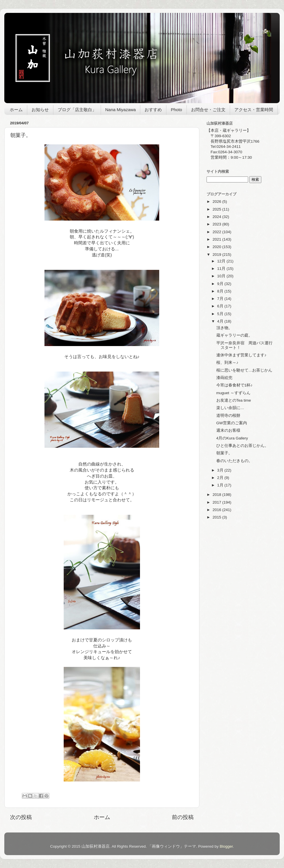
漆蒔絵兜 (224, 378)
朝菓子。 (224, 453)
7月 (221, 299)
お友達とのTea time (234, 400)
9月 (221, 284)
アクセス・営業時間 (254, 110)
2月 (221, 478)
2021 (217, 239)
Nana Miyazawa (121, 110)
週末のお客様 (228, 430)
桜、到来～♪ (227, 363)
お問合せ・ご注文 (208, 110)
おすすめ (153, 110)
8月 (221, 291)
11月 (222, 269)
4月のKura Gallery (232, 438)
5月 (221, 314)
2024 (217, 217)
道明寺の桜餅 (228, 416)
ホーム (16, 110)
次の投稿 (21, 817)
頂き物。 (224, 328)
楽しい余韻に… (230, 408)
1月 (221, 485)
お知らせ (40, 110)
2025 (217, 209)
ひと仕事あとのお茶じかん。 (242, 446)
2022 (217, 232)
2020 (217, 247)
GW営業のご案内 (232, 423)
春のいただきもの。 (234, 461)
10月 (222, 276)
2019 (217, 255)
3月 (221, 470)
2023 (217, 224)
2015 (217, 517)
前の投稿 (183, 817)
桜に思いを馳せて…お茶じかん (244, 370)
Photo (176, 110)
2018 (217, 495)
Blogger (226, 846)
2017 (217, 502)
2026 (217, 202)
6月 (221, 306)
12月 (222, 261)
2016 (217, 510)
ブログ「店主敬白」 (77, 110)
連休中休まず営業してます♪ (241, 355)
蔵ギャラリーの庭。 (234, 335)
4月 (221, 321)
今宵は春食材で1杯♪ (234, 385)
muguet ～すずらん (233, 393)
